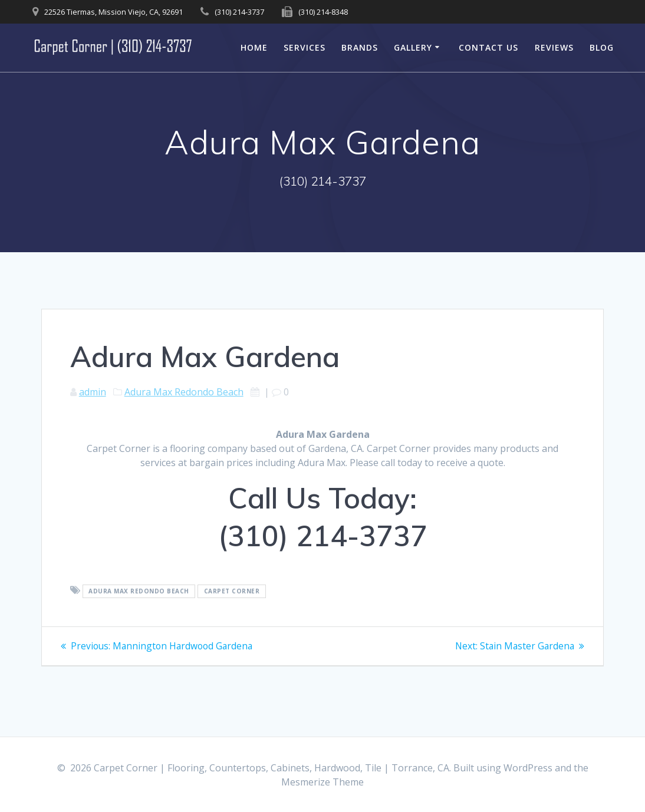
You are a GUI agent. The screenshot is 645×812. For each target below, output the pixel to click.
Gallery (413, 47)
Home (254, 47)
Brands (360, 47)
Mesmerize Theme (322, 782)
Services (305, 47)
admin (93, 392)
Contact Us (488, 47)
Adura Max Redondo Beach (184, 392)
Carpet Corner (232, 591)
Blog (602, 47)
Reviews (554, 47)
